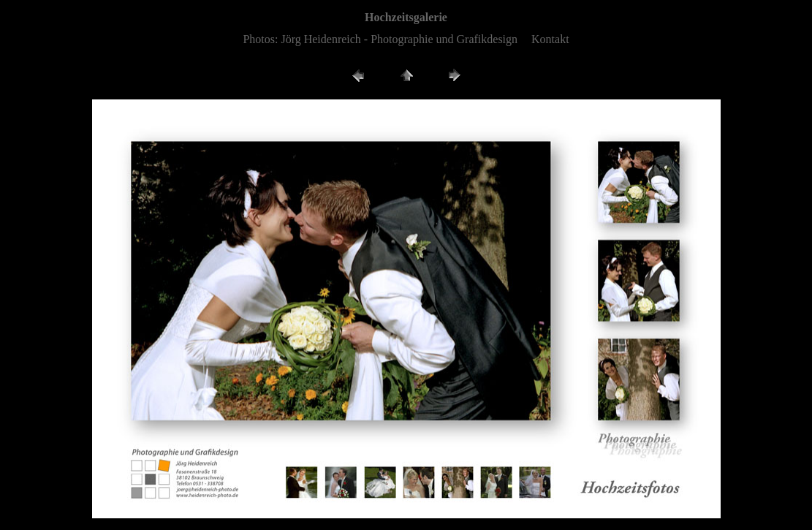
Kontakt (550, 39)
